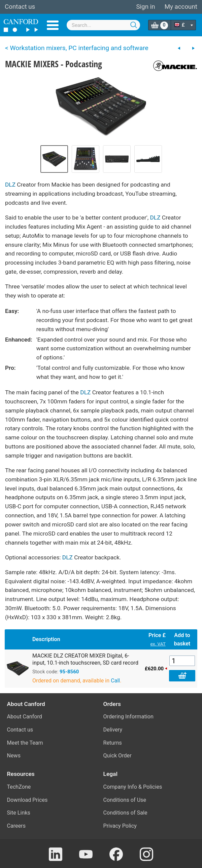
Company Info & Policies (133, 787)
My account (181, 7)
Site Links (19, 813)
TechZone (19, 787)
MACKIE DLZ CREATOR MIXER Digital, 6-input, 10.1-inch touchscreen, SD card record (85, 659)
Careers (16, 826)
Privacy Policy (120, 826)
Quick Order (117, 756)
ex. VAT (158, 644)
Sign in (145, 7)
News (14, 756)
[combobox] (103, 25)
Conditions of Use (125, 800)
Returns (113, 743)
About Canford (25, 717)
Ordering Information (128, 717)
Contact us (20, 7)
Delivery (113, 730)
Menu (53, 25)
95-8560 (69, 672)
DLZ (10, 185)
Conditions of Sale (125, 813)
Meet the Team (25, 743)
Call (115, 681)
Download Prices (27, 800)
